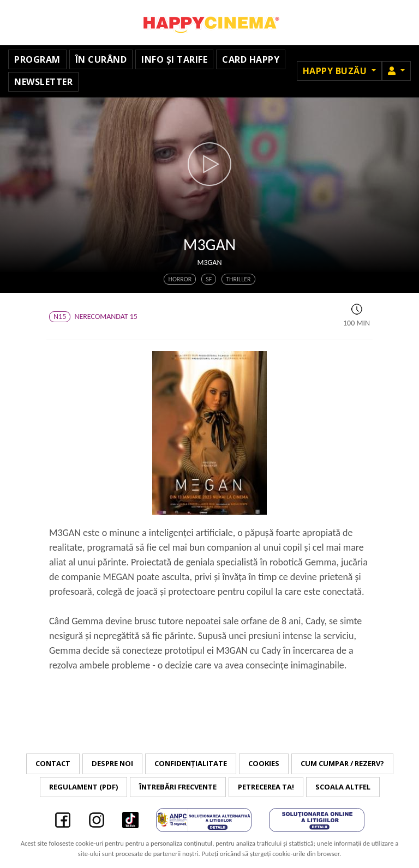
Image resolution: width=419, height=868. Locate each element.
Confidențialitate (191, 763)
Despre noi (112, 763)
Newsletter (43, 82)
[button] (396, 71)
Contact (53, 763)
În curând (101, 59)
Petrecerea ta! (266, 787)
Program (37, 59)
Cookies (264, 763)
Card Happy (251, 59)
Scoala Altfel (343, 787)
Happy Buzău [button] (336, 71)
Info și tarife (174, 59)
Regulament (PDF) (83, 787)
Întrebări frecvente (178, 787)
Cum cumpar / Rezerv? (342, 763)
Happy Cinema (209, 23)
